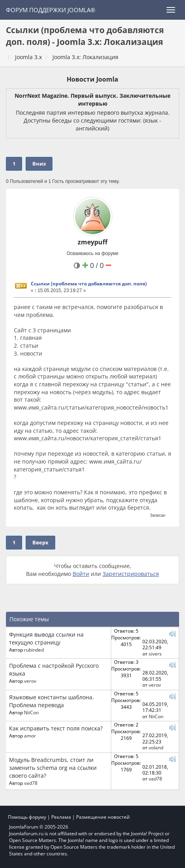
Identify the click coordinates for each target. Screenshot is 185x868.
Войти (81, 574)
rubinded (34, 650)
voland (156, 747)
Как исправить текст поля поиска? (56, 728)
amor (30, 736)
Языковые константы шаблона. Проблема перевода (51, 701)
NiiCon (31, 712)
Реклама (61, 817)
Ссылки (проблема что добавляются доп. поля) (89, 284)
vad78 (31, 783)
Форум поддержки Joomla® (50, 10)
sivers (155, 654)
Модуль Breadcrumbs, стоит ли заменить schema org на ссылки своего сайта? (53, 768)
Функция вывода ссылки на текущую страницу (46, 638)
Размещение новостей (103, 817)
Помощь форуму (27, 817)
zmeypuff (92, 242)
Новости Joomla (92, 79)
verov (30, 681)
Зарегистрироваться (131, 574)
